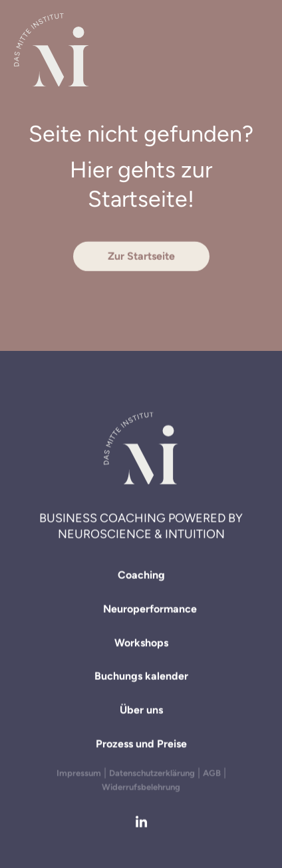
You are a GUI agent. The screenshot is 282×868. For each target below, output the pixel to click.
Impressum (79, 773)
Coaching (141, 577)
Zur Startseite (141, 256)
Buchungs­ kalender (141, 678)
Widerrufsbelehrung (141, 787)
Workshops (141, 644)
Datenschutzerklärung (152, 773)
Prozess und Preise (141, 745)
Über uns (141, 712)
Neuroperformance (150, 610)
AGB (212, 773)
